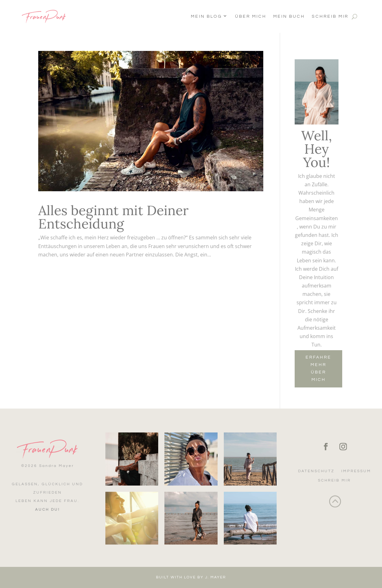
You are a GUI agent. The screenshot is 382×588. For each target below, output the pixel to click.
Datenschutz (316, 471)
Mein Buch (289, 16)
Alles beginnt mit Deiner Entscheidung (113, 217)
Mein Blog (206, 16)
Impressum (356, 471)
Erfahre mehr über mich (318, 368)
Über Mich (251, 16)
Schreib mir (330, 16)
